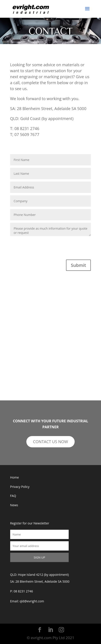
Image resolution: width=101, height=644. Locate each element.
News (14, 505)
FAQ (13, 496)
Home (15, 477)
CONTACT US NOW (50, 442)
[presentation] (44, 251)
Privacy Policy (20, 487)
